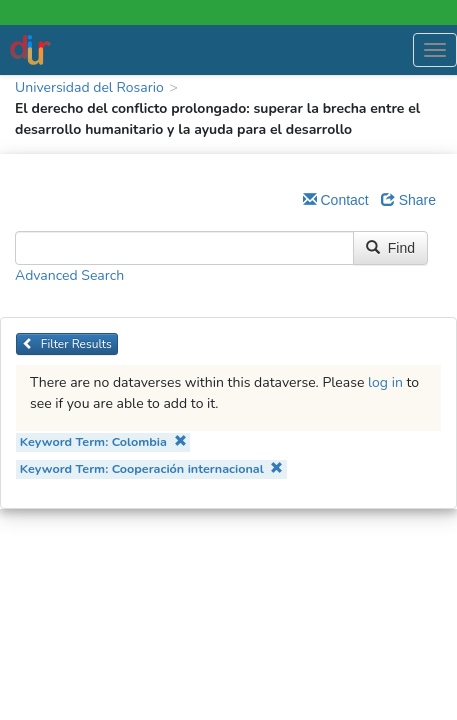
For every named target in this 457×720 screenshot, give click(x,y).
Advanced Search (69, 275)
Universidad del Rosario (89, 87)
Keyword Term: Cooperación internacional (152, 468)
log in (385, 382)
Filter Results (67, 344)
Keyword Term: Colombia (103, 441)
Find (390, 248)
